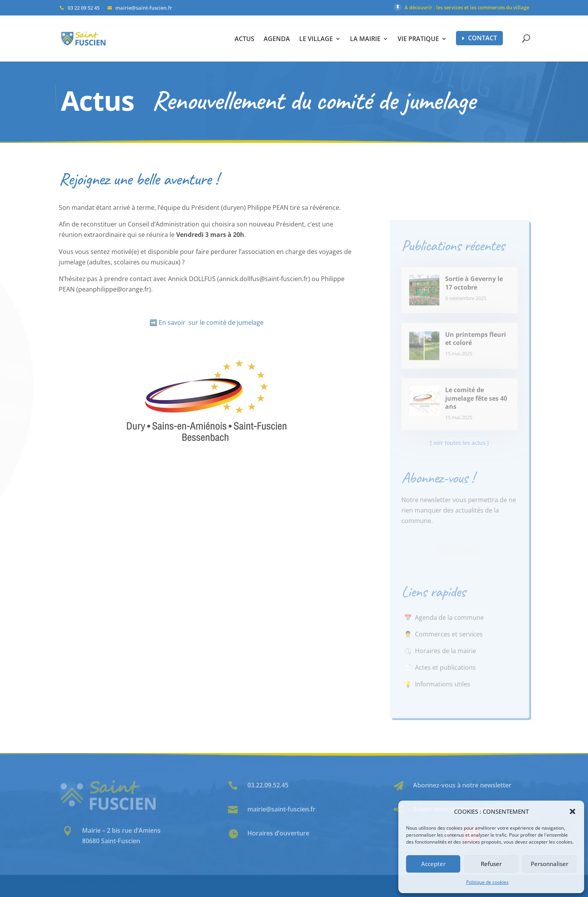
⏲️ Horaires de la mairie (440, 651)
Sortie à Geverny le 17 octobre (474, 283)
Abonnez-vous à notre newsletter (462, 785)
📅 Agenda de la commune (444, 617)
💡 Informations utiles (437, 684)
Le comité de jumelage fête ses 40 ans (476, 398)
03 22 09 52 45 (84, 8)
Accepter (433, 864)
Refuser (491, 864)
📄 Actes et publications (440, 667)
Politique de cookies (487, 882)
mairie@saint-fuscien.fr (281, 809)
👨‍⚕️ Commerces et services (443, 634)
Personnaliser (549, 864)
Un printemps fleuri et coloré (476, 339)
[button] (573, 811)
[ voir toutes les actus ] (459, 443)
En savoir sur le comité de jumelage (211, 322)
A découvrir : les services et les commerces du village (467, 7)
